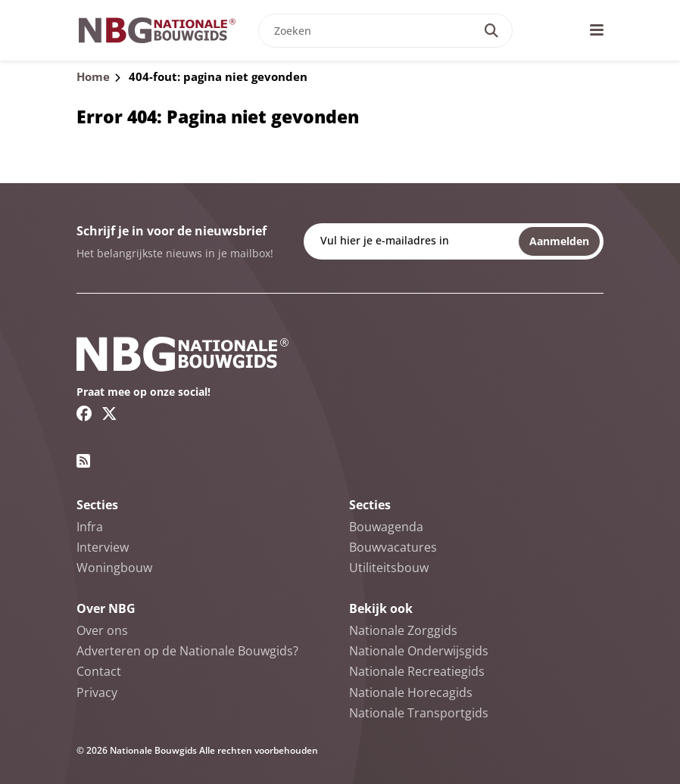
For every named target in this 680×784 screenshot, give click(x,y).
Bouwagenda (386, 527)
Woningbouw (114, 568)
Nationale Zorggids (403, 630)
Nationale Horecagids (411, 692)
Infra (90, 527)
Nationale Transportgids (419, 713)
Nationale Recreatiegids (417, 671)
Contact (99, 671)
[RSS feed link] (83, 461)
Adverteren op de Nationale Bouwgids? (187, 651)
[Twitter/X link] (109, 413)
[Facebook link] (84, 413)
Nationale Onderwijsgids (419, 651)
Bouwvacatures (393, 547)
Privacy (97, 692)
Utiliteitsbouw (389, 568)
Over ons (102, 630)
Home (93, 76)
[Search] (491, 31)
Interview (103, 547)
